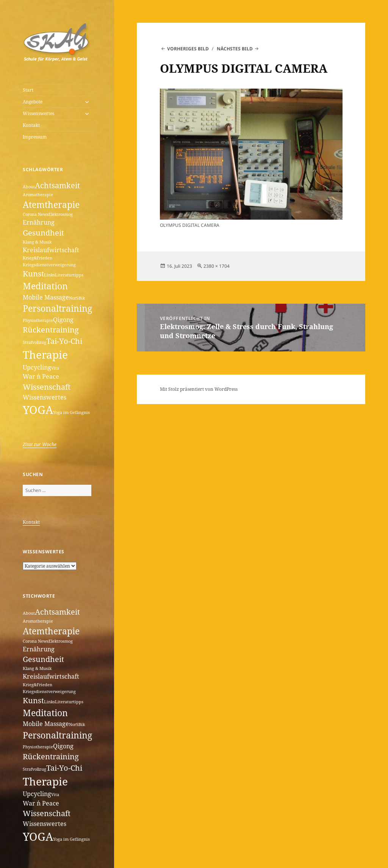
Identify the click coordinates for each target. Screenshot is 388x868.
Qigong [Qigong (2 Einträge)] (63, 320)
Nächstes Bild (235, 49)
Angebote (33, 102)
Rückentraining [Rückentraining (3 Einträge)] (51, 330)
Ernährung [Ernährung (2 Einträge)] (39, 222)
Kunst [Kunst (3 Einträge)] (33, 274)
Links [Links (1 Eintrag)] (49, 275)
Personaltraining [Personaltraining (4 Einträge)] (57, 308)
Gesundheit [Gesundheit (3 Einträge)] (43, 233)
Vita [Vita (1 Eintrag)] (55, 368)
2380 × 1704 (217, 266)
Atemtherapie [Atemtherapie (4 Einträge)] (51, 205)
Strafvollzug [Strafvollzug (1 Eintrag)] (34, 342)
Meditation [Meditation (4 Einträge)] (45, 286)
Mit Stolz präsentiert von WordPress (199, 389)
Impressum (35, 137)
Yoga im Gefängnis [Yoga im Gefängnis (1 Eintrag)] (71, 412)
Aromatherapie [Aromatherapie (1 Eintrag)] (38, 195)
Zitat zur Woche (40, 444)
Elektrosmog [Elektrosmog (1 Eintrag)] (61, 214)
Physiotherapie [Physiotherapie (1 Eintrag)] (38, 320)
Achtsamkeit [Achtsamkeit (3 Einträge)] (57, 185)
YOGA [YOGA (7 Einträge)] (38, 410)
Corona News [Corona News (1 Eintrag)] (36, 214)
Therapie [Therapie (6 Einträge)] (45, 354)
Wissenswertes (38, 113)
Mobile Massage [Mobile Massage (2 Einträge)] (46, 297)
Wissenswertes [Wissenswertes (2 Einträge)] (45, 397)
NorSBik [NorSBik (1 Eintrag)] (77, 298)
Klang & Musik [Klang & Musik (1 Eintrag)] (37, 242)
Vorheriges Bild (188, 49)
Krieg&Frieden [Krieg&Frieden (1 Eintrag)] (38, 258)
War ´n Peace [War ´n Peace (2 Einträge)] (41, 376)
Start (28, 90)
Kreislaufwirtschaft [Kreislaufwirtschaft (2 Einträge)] (51, 250)
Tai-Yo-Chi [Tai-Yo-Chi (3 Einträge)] (64, 341)
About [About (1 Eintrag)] (29, 187)
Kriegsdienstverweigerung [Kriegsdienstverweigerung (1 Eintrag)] (49, 265)
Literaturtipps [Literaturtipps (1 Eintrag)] (69, 275)
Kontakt (31, 125)
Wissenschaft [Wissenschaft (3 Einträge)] (47, 387)
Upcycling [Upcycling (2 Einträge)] (37, 367)
